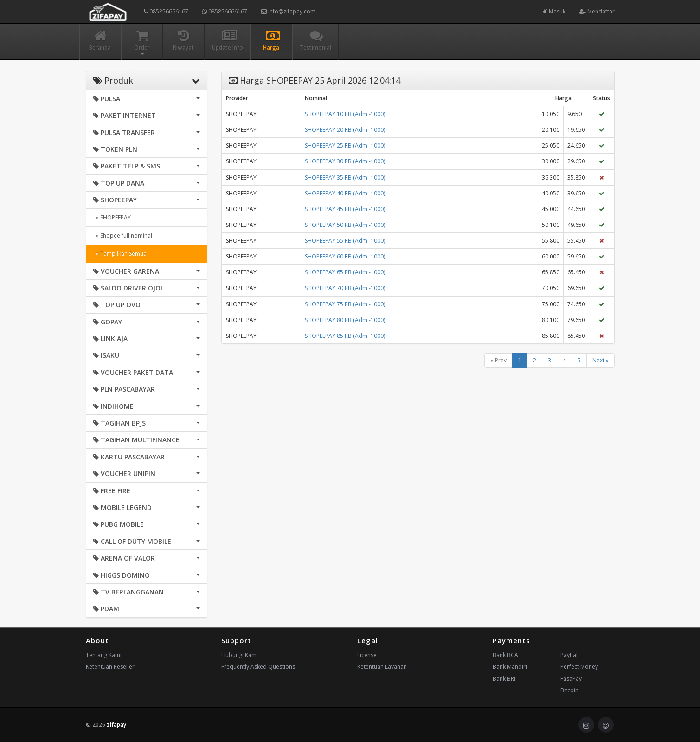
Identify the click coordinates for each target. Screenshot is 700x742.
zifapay (116, 725)
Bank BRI (504, 679)
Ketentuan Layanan (382, 667)
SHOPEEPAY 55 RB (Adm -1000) (345, 241)
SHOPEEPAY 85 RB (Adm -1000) (345, 336)
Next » (600, 360)
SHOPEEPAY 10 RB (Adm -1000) (345, 114)
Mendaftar (597, 11)
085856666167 (166, 11)
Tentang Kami (104, 655)
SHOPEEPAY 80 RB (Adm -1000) (345, 320)
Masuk (554, 11)
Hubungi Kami (240, 655)
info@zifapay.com (288, 11)
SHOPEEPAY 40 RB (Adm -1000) (345, 193)
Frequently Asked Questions (258, 667)
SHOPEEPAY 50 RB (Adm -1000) (345, 225)
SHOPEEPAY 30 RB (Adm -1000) (345, 161)
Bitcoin (569, 690)
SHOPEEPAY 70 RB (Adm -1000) (345, 288)
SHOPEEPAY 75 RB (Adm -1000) (345, 304)
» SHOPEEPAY (112, 217)
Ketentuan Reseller (110, 667)
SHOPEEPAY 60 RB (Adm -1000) (345, 256)
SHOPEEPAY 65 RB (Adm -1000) (345, 272)
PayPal (569, 655)
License (367, 655)
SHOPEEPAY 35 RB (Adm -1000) (345, 177)
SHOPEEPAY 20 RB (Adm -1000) (345, 130)
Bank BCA (505, 655)
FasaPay (571, 679)
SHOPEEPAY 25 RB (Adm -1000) (345, 145)
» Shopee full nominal (123, 236)
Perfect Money (579, 667)
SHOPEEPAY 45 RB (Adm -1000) (345, 209)
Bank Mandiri (510, 667)
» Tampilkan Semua (120, 254)
